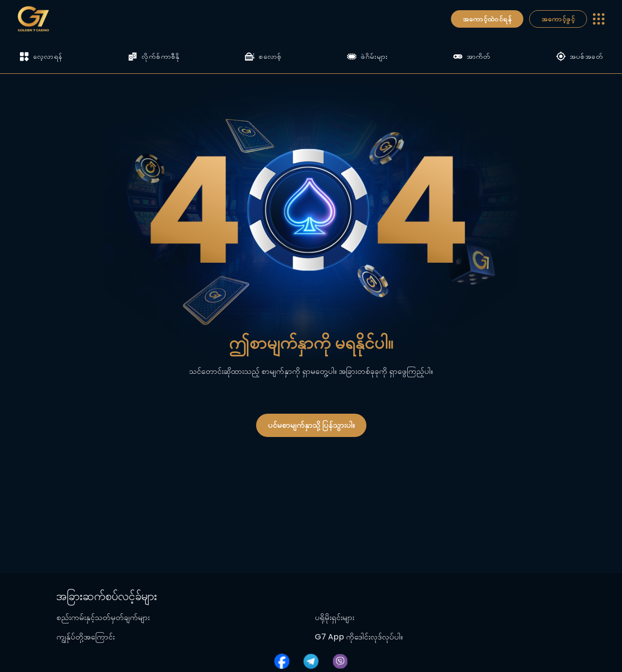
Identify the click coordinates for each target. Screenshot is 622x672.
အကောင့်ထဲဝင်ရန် (487, 19)
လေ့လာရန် (41, 57)
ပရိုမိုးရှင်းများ (335, 617)
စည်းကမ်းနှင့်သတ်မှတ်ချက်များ (103, 617)
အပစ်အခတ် (579, 56)
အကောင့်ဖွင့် (558, 19)
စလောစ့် (263, 56)
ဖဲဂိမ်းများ (367, 56)
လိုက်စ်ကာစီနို (154, 56)
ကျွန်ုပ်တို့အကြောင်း (86, 637)
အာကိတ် (472, 56)
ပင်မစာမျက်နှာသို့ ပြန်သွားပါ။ (311, 425)
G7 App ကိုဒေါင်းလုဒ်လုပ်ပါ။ (359, 637)
